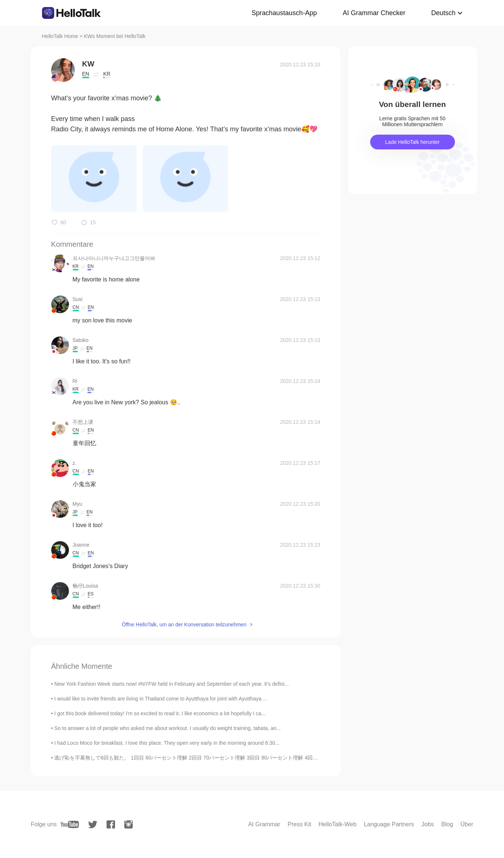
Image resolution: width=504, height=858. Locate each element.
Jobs (428, 824)
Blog (447, 824)
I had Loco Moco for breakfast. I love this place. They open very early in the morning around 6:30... (167, 743)
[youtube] (70, 824)
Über (467, 824)
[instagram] (128, 824)
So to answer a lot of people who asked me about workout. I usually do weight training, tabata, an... (167, 728)
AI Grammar (264, 824)
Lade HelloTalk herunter (413, 142)
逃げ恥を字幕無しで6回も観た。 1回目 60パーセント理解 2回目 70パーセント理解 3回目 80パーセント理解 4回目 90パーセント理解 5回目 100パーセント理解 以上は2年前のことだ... (266, 758)
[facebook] (111, 824)
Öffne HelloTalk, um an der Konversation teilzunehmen (184, 625)
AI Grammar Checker (374, 13)
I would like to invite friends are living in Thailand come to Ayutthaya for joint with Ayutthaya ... (161, 699)
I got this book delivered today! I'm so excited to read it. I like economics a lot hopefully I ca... (160, 713)
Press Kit (299, 824)
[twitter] (93, 825)
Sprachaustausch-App (284, 13)
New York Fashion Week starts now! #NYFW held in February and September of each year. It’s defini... (171, 684)
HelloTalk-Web (338, 824)
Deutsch (443, 13)
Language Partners (389, 824)
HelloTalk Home (60, 36)
